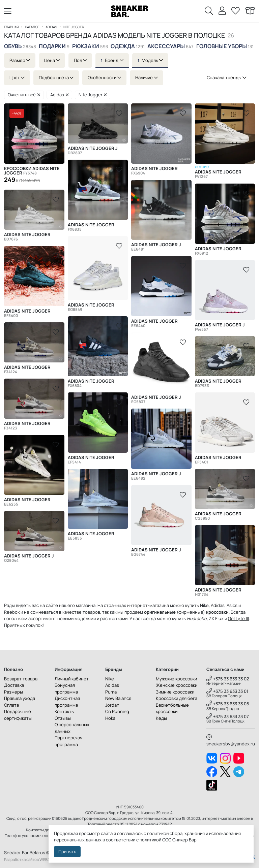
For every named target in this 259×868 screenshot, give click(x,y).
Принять (67, 851)
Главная (11, 27)
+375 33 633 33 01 (227, 691)
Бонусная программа (66, 688)
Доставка (14, 685)
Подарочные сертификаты (18, 715)
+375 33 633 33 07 (228, 716)
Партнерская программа (68, 741)
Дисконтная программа (67, 702)
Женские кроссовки (177, 685)
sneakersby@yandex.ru (231, 741)
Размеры (13, 692)
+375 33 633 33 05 (228, 704)
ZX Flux (216, 618)
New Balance (118, 698)
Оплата (11, 705)
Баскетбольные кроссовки (172, 708)
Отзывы (63, 718)
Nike (110, 679)
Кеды (161, 718)
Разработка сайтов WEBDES (29, 859)
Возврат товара (21, 679)
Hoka (110, 718)
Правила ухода (20, 698)
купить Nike (197, 605)
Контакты (65, 711)
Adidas (51, 27)
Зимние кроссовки (175, 692)
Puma (111, 692)
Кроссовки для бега (177, 698)
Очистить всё (24, 95)
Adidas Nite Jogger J (93, 151)
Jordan (112, 705)
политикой (150, 840)
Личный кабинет (72, 679)
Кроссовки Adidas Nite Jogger (32, 171)
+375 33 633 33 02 (228, 679)
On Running (117, 711)
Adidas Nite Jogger (154, 171)
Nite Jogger (93, 95)
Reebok (12, 612)
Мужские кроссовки (176, 679)
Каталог (32, 27)
